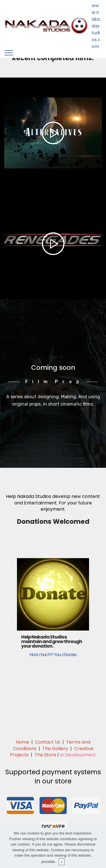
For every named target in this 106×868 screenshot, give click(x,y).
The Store (45, 755)
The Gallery (55, 749)
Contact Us (48, 742)
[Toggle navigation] (9, 53)
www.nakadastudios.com (96, 26)
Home (22, 742)
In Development (78, 755)
